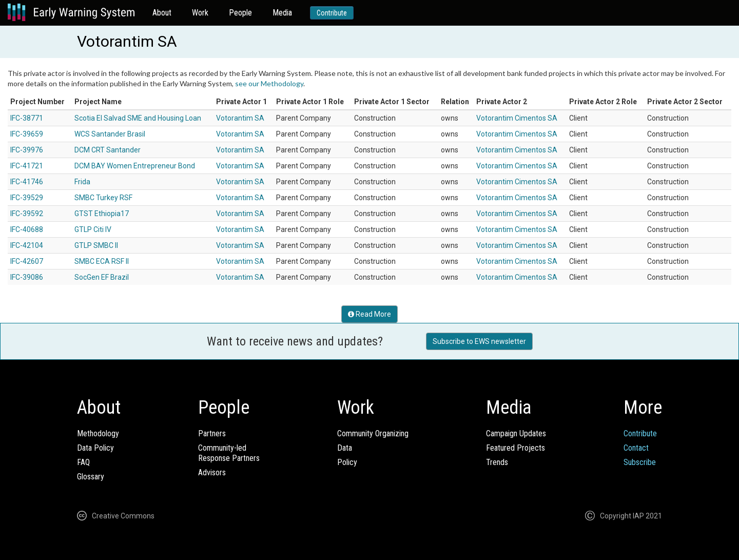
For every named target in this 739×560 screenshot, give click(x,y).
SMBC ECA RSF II (102, 261)
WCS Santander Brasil (110, 134)
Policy (347, 462)
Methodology (98, 433)
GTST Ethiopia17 (102, 214)
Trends (497, 462)
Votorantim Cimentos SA (517, 118)
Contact (636, 448)
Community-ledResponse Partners (229, 453)
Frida (82, 182)
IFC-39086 (27, 277)
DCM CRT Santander (108, 150)
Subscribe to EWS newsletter (479, 341)
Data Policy (95, 448)
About (162, 13)
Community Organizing (373, 433)
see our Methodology (269, 83)
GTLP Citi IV (93, 229)
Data (345, 448)
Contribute (332, 13)
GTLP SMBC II (96, 245)
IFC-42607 (27, 261)
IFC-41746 (27, 182)
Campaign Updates (516, 433)
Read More (369, 314)
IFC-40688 (27, 229)
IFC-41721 (27, 166)
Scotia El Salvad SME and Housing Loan (138, 118)
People (240, 13)
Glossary (91, 477)
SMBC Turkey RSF (103, 198)
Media (282, 13)
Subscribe (640, 462)
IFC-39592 (27, 214)
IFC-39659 (27, 134)
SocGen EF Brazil (102, 277)
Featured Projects (516, 448)
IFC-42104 (27, 245)
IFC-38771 (27, 118)
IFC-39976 (27, 150)
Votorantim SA (240, 118)
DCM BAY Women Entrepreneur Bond (135, 166)
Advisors (212, 472)
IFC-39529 (27, 198)
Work (200, 13)
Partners (212, 433)
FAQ (83, 462)
